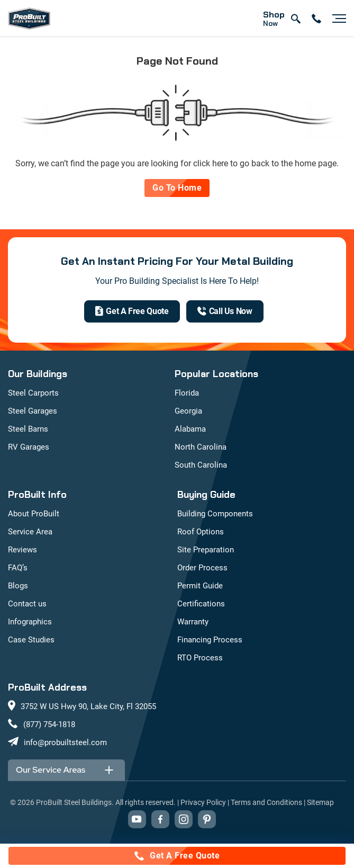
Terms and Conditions (266, 802)
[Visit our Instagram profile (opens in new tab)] (184, 819)
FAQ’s (18, 568)
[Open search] (295, 19)
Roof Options (201, 532)
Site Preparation (206, 550)
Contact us (27, 604)
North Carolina (201, 447)
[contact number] (316, 19)
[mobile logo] (29, 19)
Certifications (201, 604)
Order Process (202, 568)
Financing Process (210, 640)
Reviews (22, 550)
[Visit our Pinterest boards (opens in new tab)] (207, 819)
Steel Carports (33, 393)
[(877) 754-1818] (225, 311)
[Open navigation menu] (337, 19)
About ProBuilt (34, 514)
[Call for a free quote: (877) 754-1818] (177, 856)
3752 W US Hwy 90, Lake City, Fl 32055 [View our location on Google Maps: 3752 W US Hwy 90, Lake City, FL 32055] (88, 706)
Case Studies (31, 640)
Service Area (30, 532)
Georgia (188, 411)
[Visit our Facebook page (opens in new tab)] (160, 819)
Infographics (30, 622)
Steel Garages (33, 411)
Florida (187, 393)
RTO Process (200, 658)
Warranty (193, 622)
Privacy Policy (203, 802)
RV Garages (29, 447)
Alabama (190, 429)
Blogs (18, 586)
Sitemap (320, 802)
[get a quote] (132, 311)
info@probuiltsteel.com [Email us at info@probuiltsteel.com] (65, 742)
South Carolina (201, 465)
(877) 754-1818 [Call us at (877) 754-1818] (49, 724)
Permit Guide (200, 586)
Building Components (215, 514)
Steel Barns (28, 429)
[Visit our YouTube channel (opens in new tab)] (137, 819)
